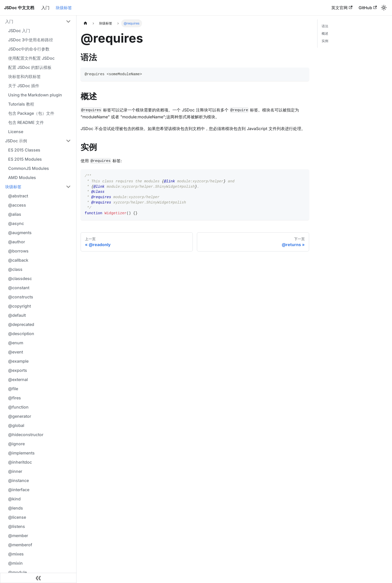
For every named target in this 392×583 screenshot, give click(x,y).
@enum (16, 343)
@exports (18, 370)
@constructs (21, 297)
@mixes (16, 554)
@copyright (20, 306)
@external (18, 379)
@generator (20, 416)
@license (17, 517)
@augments (20, 233)
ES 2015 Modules (25, 159)
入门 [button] (9, 21)
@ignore (16, 444)
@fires (15, 398)
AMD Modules (22, 178)
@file (13, 389)
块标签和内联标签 (24, 77)
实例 (325, 41)
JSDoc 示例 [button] (16, 141)
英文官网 (342, 8)
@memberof (20, 545)
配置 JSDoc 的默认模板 (30, 67)
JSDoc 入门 (19, 31)
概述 (325, 34)
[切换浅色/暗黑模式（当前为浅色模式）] (384, 8)
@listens (17, 526)
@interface (19, 490)
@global (16, 425)
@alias (15, 214)
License (16, 132)
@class (15, 269)
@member (18, 536)
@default (17, 315)
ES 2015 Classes (24, 150)
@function (18, 407)
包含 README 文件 (26, 122)
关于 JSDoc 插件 (24, 86)
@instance (18, 480)
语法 (325, 26)
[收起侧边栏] (38, 578)
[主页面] (85, 23)
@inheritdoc (20, 462)
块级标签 (64, 8)
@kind (14, 499)
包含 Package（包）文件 (31, 113)
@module (17, 572)
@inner (15, 471)
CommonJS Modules (29, 168)
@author (17, 242)
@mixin (15, 563)
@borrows (18, 251)
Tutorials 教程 (21, 104)
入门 (45, 8)
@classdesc (20, 278)
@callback (18, 260)
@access (17, 205)
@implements (21, 453)
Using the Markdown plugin (35, 95)
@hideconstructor (26, 435)
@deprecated (21, 324)
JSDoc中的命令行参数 (29, 49)
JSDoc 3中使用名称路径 (31, 40)
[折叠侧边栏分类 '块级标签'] (68, 187)
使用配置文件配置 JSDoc (31, 58)
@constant (19, 288)
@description (21, 334)
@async (16, 223)
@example (18, 361)
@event (16, 352)
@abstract (18, 196)
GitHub (368, 8)
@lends (16, 508)
